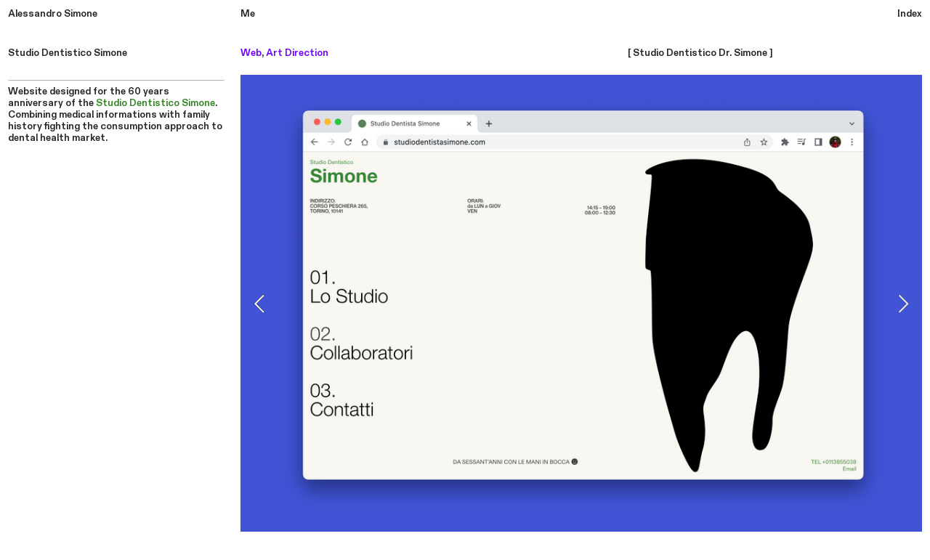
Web (251, 53)
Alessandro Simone (53, 14)
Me (248, 14)
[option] (581, 303)
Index (910, 14)
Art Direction (297, 53)
